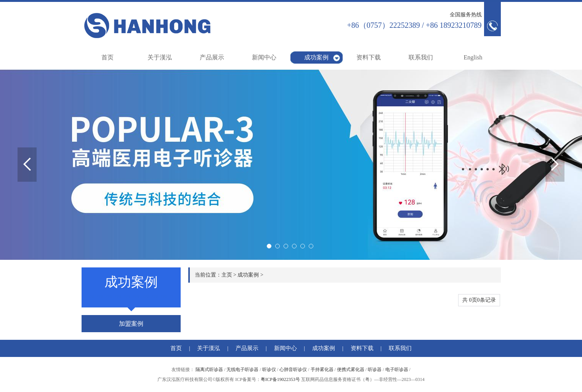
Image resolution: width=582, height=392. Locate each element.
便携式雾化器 (351, 370)
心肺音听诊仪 (293, 370)
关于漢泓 (160, 57)
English (473, 57)
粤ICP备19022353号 (280, 379)
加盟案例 (131, 324)
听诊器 (375, 370)
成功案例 (316, 57)
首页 (107, 57)
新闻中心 (264, 57)
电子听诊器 (397, 370)
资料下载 (369, 57)
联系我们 (421, 57)
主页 (227, 275)
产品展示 (212, 57)
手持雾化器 (322, 370)
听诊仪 (269, 370)
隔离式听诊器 (209, 370)
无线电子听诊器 (242, 370)
